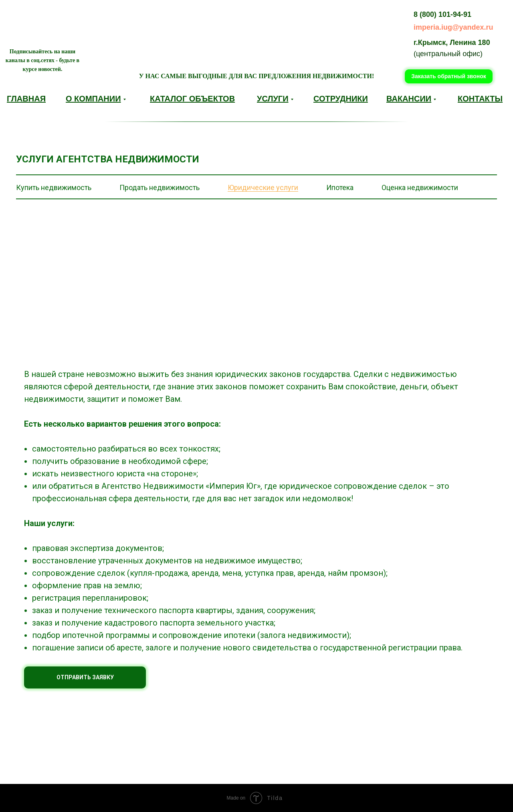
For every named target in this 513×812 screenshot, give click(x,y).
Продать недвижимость (160, 187)
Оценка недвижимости (420, 187)
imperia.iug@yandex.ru (453, 27)
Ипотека (340, 187)
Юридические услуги (263, 187)
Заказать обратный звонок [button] (449, 76)
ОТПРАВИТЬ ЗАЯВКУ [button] (85, 677)
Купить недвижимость (54, 187)
